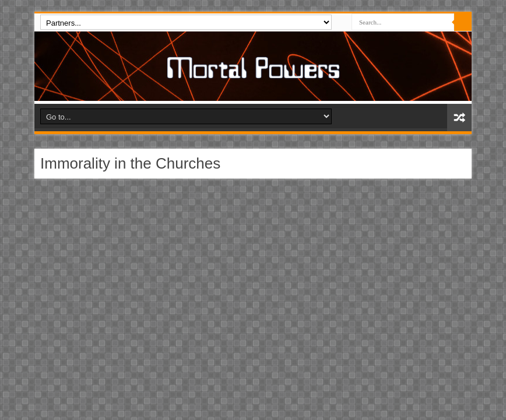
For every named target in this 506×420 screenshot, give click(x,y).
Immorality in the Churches (130, 163)
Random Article (459, 118)
